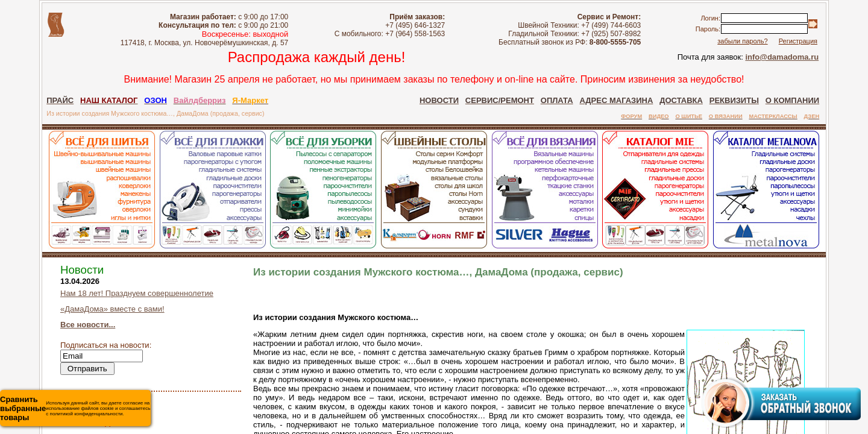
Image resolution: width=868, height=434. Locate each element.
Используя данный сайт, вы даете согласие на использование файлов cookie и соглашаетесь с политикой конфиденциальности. (75, 408)
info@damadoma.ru (782, 57)
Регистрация (798, 41)
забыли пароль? (742, 41)
